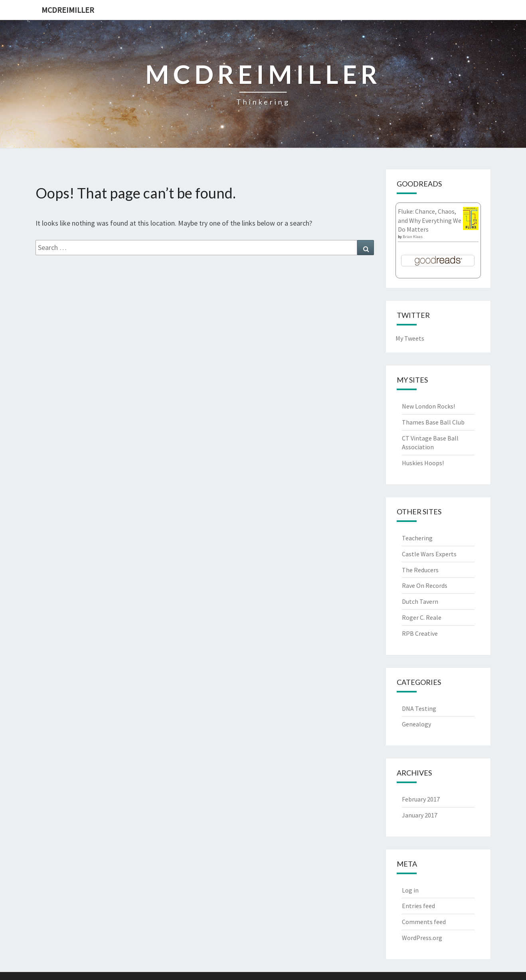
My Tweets (410, 338)
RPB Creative (420, 633)
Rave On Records (425, 585)
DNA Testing (419, 708)
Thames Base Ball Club (433, 422)
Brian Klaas (413, 237)
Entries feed (418, 906)
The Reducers (420, 570)
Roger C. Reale (422, 617)
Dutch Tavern (420, 601)
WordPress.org (422, 938)
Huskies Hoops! (423, 463)
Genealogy (416, 724)
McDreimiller (68, 10)
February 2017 (421, 799)
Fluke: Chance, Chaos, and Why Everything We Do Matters (430, 220)
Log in (410, 890)
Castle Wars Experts (429, 554)
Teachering (417, 538)
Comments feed (424, 922)
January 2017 (420, 815)
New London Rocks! (428, 406)
